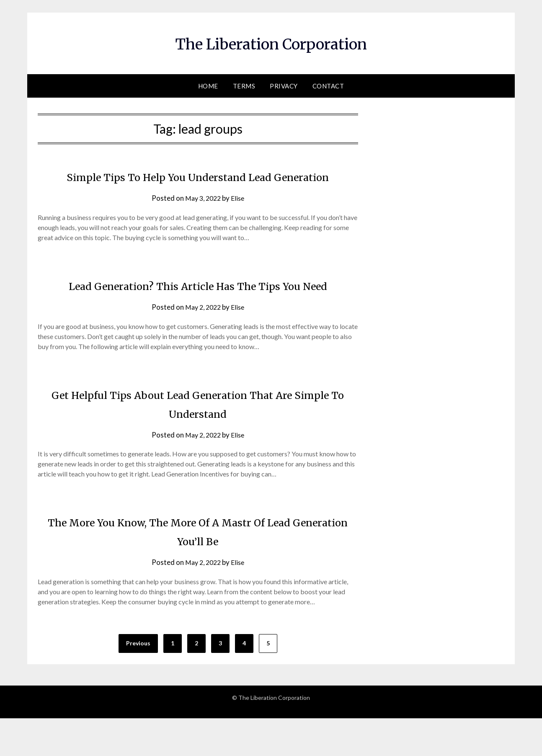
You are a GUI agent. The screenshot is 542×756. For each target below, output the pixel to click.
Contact (328, 86)
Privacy (284, 86)
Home (208, 86)
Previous (138, 681)
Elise (239, 217)
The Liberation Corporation (271, 42)
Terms (244, 86)
